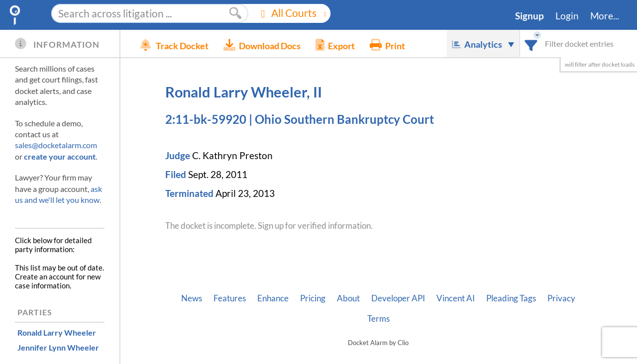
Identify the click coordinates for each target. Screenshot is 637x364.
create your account (60, 156)
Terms (378, 319)
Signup (530, 16)
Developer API (398, 298)
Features (230, 298)
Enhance (273, 298)
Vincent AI (456, 298)
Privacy (561, 298)
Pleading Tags (511, 298)
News (192, 298)
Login (567, 16)
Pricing (313, 298)
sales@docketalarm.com (56, 145)
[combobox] (531, 44)
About (348, 298)
